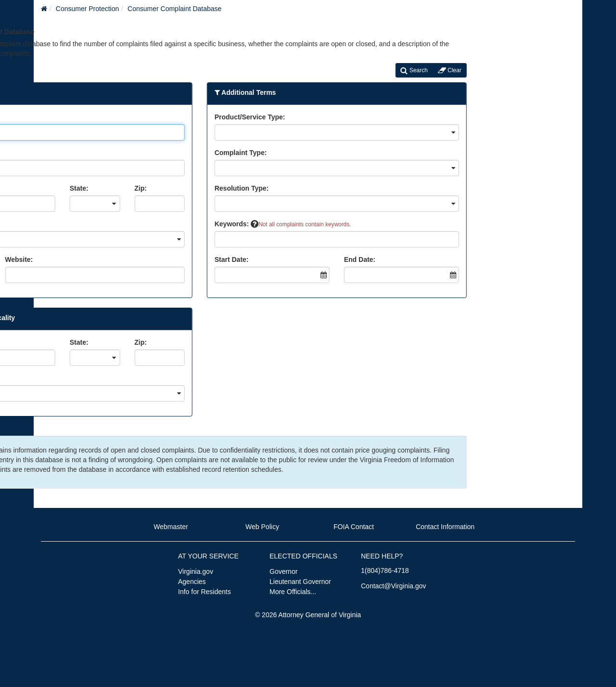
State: (38, 188)
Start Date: (190, 259)
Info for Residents (205, 592)
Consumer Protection (88, 9)
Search (373, 70)
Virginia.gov (196, 571)
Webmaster (171, 527)
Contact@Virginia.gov (393, 586)
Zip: (100, 188)
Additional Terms (204, 92)
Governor (283, 571)
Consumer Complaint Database (174, 9)
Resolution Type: (200, 188)
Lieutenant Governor (300, 582)
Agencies (192, 582)
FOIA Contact (354, 527)
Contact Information (445, 527)
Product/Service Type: (209, 117)
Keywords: (195, 224)
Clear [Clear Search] (408, 70)
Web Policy (262, 527)
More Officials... (293, 592)
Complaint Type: (199, 153)
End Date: (318, 259)
